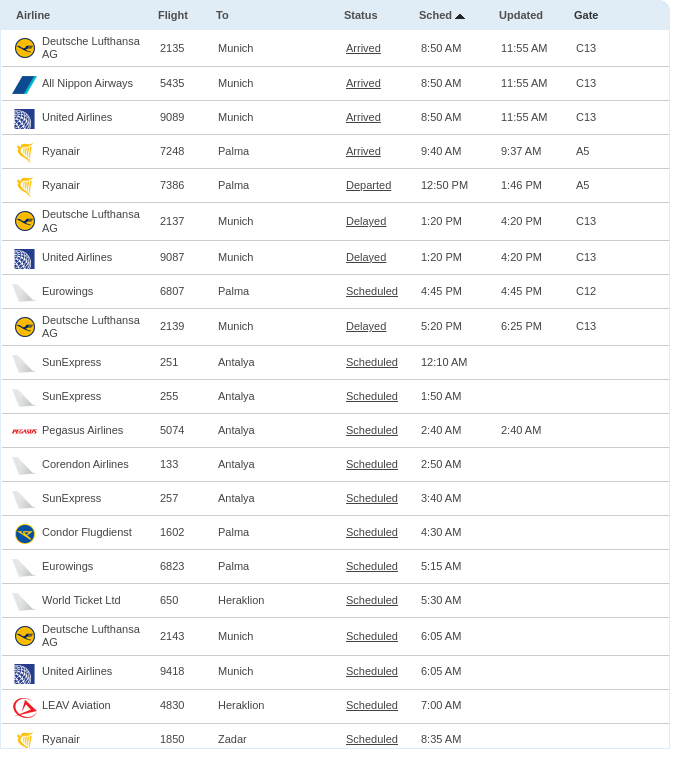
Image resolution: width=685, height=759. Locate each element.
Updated (521, 15)
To (222, 15)
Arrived (363, 48)
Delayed (366, 221)
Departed (368, 185)
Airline (33, 15)
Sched (435, 15)
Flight (173, 15)
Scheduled (372, 291)
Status (361, 15)
